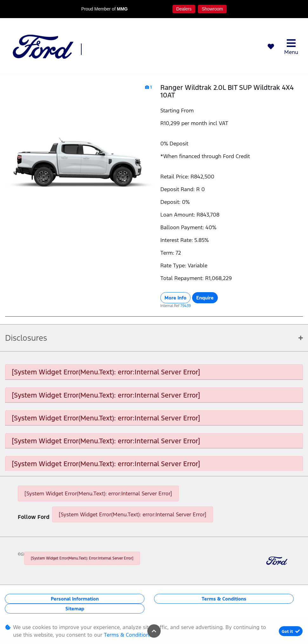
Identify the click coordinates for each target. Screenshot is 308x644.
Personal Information (75, 599)
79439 (186, 306)
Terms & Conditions (224, 599)
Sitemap (75, 609)
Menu (291, 47)
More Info (175, 298)
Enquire (205, 298)
